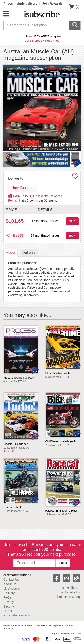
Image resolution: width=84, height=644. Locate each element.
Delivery (9, 593)
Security (9, 606)
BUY (72, 221)
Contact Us (11, 580)
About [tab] (11, 253)
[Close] (80, 544)
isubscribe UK (71, 592)
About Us (10, 584)
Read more (52, 41)
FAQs (7, 597)
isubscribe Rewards (17, 615)
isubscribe (71, 588)
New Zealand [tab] (22, 188)
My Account (11, 589)
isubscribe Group (69, 597)
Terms (8, 611)
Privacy (9, 602)
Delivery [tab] (29, 253)
